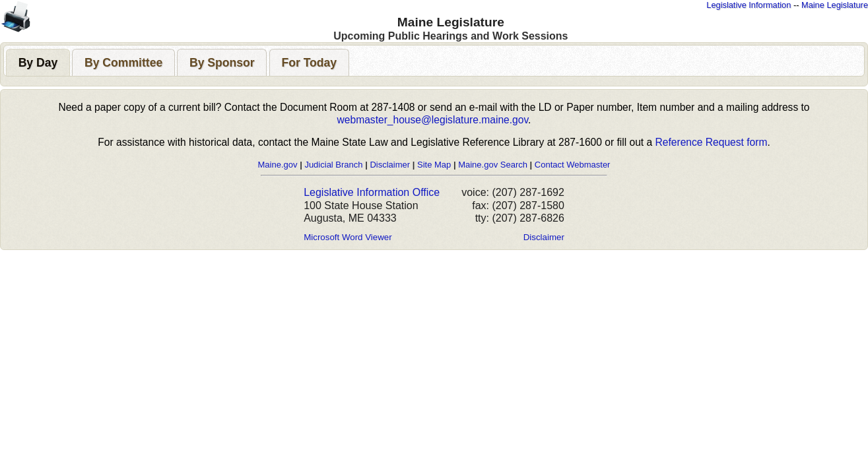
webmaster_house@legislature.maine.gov (433, 120)
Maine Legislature (835, 5)
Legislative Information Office (372, 192)
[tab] (38, 62)
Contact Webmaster (573, 165)
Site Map (434, 165)
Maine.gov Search (493, 165)
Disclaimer (390, 165)
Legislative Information (749, 5)
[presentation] (38, 63)
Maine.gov (278, 165)
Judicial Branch (333, 165)
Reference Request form (712, 142)
